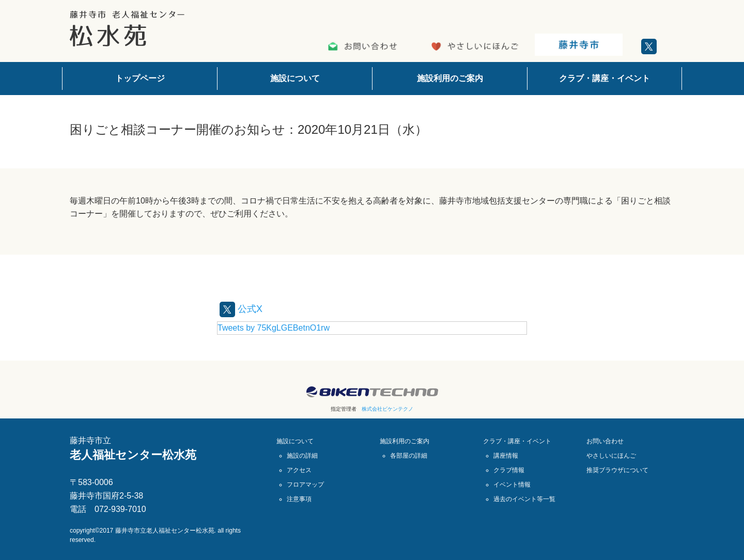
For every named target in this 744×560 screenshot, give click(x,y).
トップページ (140, 78)
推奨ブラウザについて (617, 470)
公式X (243, 308)
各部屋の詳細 (409, 456)
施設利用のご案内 (450, 78)
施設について (295, 78)
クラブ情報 (509, 470)
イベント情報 (512, 485)
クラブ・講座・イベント (605, 78)
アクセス (299, 470)
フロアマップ (305, 485)
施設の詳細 (302, 456)
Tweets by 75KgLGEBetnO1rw (274, 328)
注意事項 (299, 499)
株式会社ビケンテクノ (388, 409)
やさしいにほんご (611, 456)
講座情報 (506, 456)
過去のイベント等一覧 (524, 499)
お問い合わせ (605, 441)
